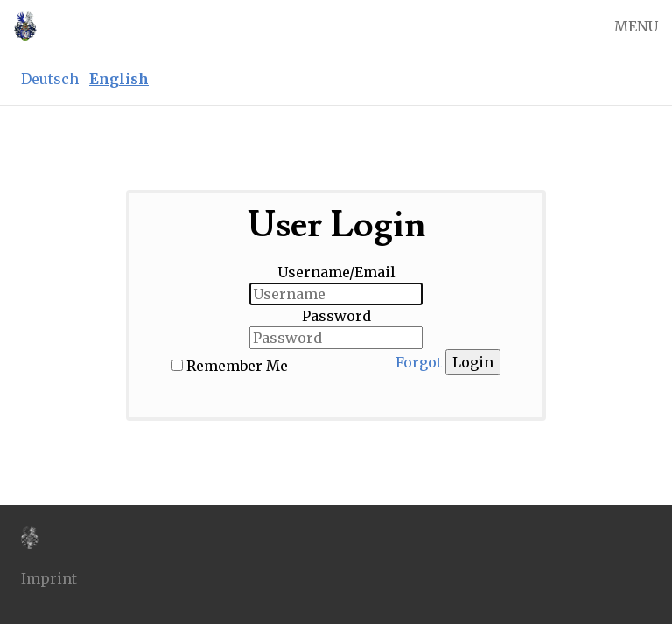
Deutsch (50, 79)
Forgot (419, 362)
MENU (636, 26)
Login (473, 362)
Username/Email (336, 272)
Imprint (49, 578)
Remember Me (237, 366)
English (119, 79)
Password (336, 316)
